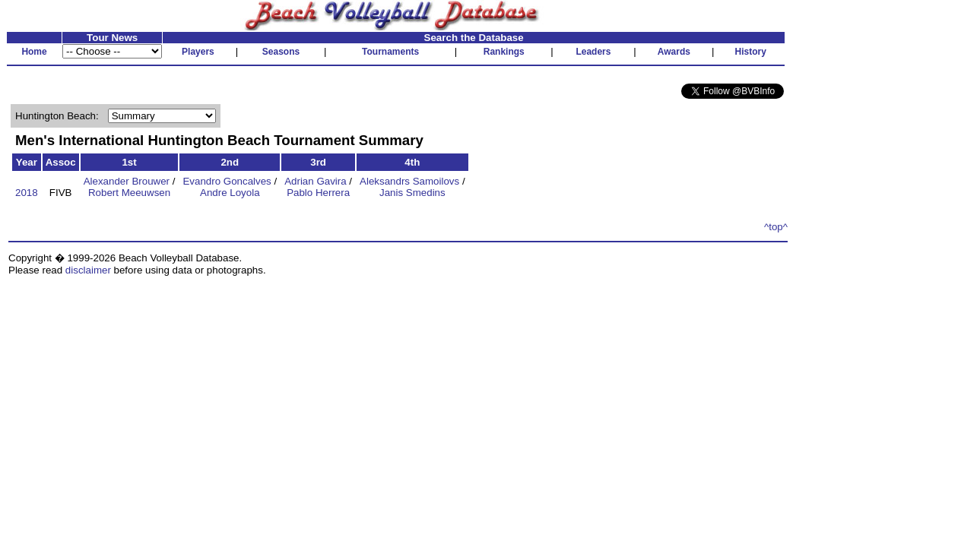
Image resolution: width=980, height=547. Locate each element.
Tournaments (390, 52)
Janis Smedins (412, 193)
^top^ (776, 227)
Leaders (593, 52)
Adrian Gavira (316, 181)
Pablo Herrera (318, 193)
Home (34, 52)
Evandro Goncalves (227, 181)
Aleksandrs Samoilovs (409, 181)
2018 (27, 193)
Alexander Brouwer (127, 181)
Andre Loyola (230, 193)
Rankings (504, 52)
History (751, 52)
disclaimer (88, 270)
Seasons (281, 52)
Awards (674, 52)
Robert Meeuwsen (129, 193)
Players (198, 52)
